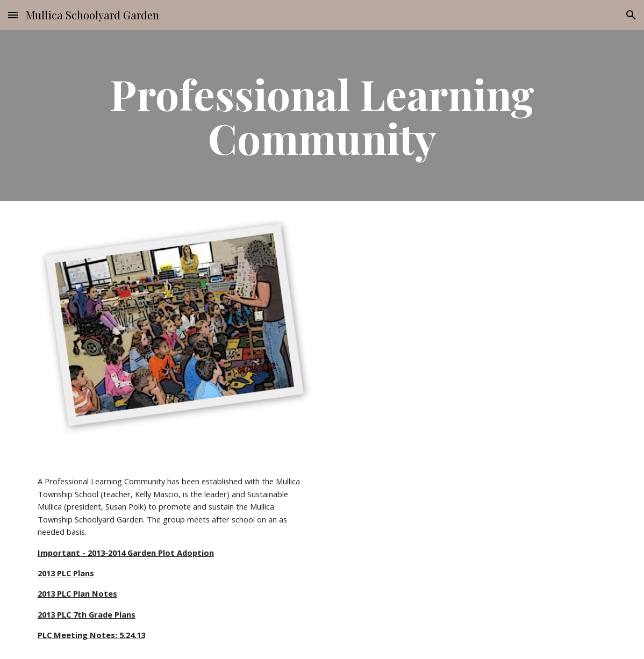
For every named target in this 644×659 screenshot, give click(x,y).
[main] (322, 116)
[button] (13, 15)
